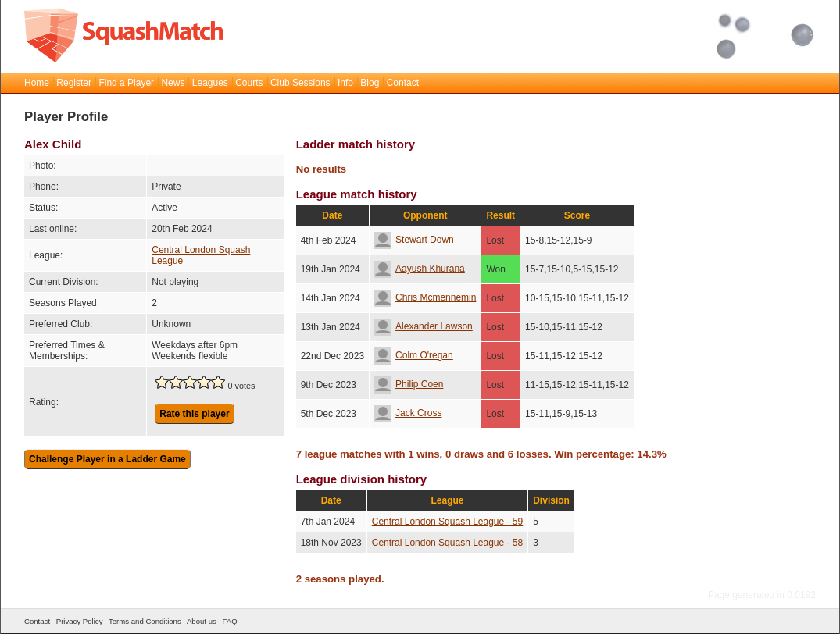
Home (37, 83)
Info (345, 83)
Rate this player (194, 414)
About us (202, 621)
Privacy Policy (80, 621)
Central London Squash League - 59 (447, 522)
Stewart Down (414, 240)
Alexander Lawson (424, 326)
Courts (249, 83)
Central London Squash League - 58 (447, 543)
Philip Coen (409, 384)
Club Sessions (300, 83)
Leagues (210, 83)
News (173, 83)
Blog (370, 83)
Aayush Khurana (420, 269)
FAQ (229, 621)
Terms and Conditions (145, 621)
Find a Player (126, 83)
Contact (403, 83)
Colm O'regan (414, 355)
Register (74, 83)
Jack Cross (408, 413)
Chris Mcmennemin (425, 297)
